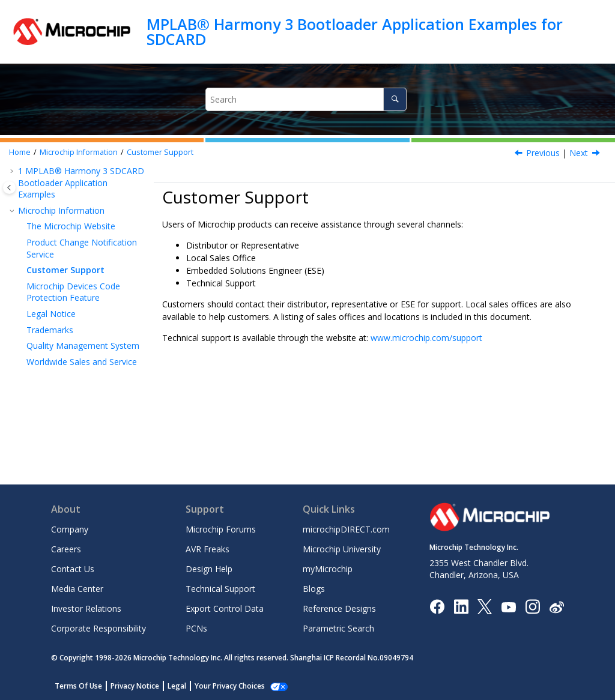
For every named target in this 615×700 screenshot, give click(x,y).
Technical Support (220, 589)
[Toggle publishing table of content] (9, 188)
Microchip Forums (221, 529)
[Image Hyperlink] (508, 606)
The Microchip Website (71, 226)
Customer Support (160, 152)
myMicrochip (328, 569)
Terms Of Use (78, 686)
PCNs (196, 628)
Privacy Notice (135, 686)
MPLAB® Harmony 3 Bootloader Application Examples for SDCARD (355, 32)
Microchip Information (79, 152)
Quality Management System (83, 345)
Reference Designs (339, 608)
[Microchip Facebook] (437, 606)
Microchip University (342, 549)
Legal (177, 686)
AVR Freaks (208, 549)
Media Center (77, 589)
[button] (13, 171)
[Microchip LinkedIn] (461, 606)
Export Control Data (225, 608)
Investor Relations (86, 608)
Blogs (314, 589)
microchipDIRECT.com (346, 529)
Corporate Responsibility (98, 628)
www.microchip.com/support (426, 338)
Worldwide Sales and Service (82, 362)
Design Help (209, 569)
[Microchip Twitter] (485, 606)
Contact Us (73, 569)
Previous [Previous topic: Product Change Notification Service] (543, 153)
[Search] (395, 99)
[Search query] (306, 99)
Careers (66, 549)
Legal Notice (51, 314)
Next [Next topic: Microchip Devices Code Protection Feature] (579, 153)
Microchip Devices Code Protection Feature (73, 292)
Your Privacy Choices (230, 686)
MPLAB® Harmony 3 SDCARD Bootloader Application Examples (81, 183)
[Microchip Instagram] (532, 606)
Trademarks (50, 330)
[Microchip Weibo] (556, 606)
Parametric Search (338, 628)
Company (70, 529)
